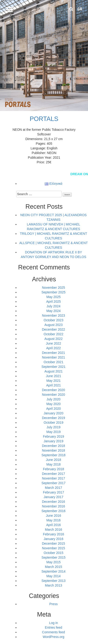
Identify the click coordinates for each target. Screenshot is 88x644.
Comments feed (54, 632)
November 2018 (53, 450)
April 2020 (53, 409)
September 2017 (53, 483)
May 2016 (53, 520)
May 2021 (53, 381)
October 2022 (54, 334)
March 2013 (53, 585)
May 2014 (53, 576)
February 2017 (53, 492)
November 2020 (53, 395)
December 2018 (53, 446)
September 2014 (53, 571)
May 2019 (53, 432)
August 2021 (54, 371)
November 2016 (53, 506)
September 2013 (53, 581)
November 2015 (53, 548)
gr (80, 9)
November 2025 (53, 288)
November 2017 (53, 478)
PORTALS (44, 119)
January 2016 (54, 539)
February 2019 (53, 436)
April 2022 (53, 348)
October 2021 (54, 362)
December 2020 (53, 390)
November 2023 (53, 315)
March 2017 (53, 488)
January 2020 (54, 413)
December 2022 (53, 329)
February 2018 (53, 469)
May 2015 (53, 562)
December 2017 (53, 474)
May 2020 (53, 404)
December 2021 (53, 353)
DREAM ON (79, 174)
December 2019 (53, 418)
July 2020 (53, 399)
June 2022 (53, 343)
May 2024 (53, 311)
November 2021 (53, 357)
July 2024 (53, 306)
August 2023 (54, 325)
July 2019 (53, 427)
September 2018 (53, 455)
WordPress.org (53, 637)
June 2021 (53, 376)
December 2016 (53, 502)
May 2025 (53, 297)
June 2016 (53, 516)
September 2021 (53, 367)
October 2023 (54, 320)
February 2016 (53, 534)
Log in (53, 623)
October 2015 (54, 553)
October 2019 (54, 423)
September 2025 (53, 292)
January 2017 (54, 497)
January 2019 (54, 441)
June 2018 (53, 460)
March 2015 (53, 567)
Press (53, 604)
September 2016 (53, 511)
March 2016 (53, 530)
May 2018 (53, 464)
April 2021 (53, 385)
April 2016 (53, 525)
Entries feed (54, 627)
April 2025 (53, 302)
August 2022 (54, 339)
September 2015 (53, 557)
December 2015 (53, 543)
